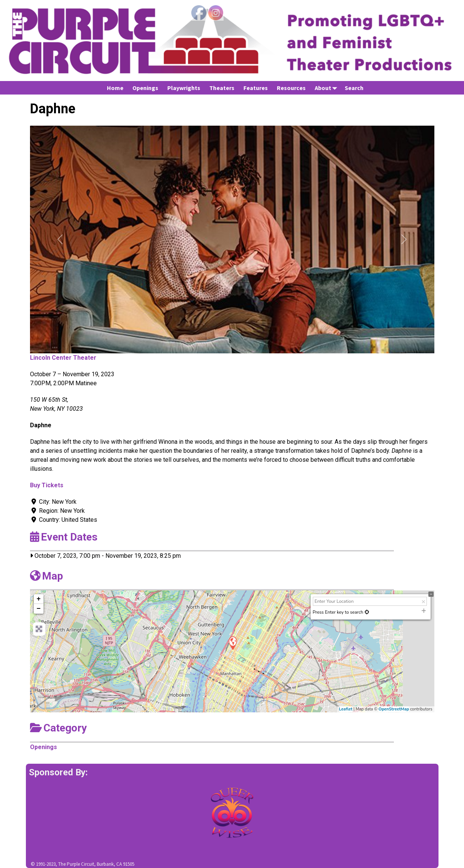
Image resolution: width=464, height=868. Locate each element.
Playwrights (184, 88)
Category (58, 728)
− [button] (39, 609)
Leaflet (346, 709)
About (327, 88)
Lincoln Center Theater (63, 358)
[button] (60, 239)
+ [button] (39, 599)
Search (354, 88)
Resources (291, 88)
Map (47, 576)
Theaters (222, 88)
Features (256, 88)
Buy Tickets (47, 485)
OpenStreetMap (394, 709)
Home (115, 88)
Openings (145, 88)
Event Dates (64, 537)
